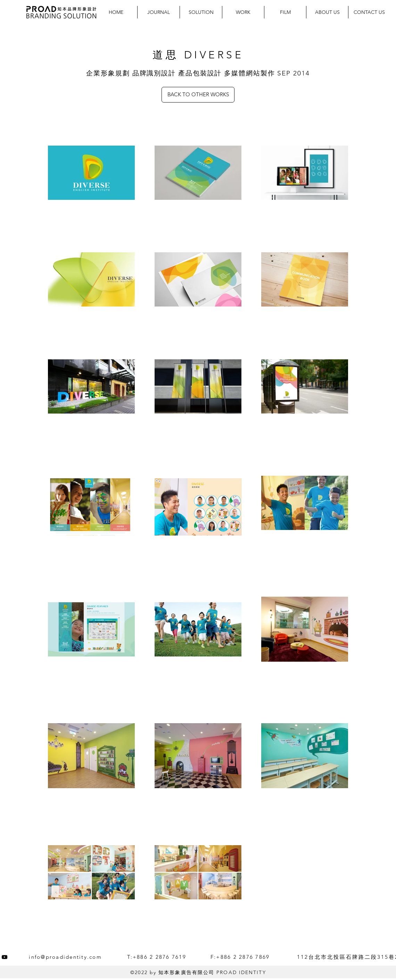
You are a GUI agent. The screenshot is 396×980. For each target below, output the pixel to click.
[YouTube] (5, 957)
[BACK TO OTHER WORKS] (198, 95)
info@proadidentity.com (65, 957)
